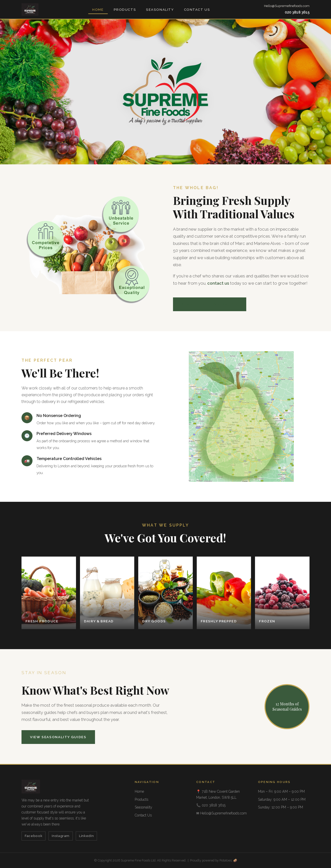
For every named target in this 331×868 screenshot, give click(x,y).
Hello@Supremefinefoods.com (287, 6)
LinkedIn (86, 836)
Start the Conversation (210, 304)
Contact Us (197, 10)
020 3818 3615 (297, 12)
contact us (218, 283)
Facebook (33, 836)
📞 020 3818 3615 (211, 805)
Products (125, 10)
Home (98, 10)
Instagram (61, 836)
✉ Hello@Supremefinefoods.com (221, 813)
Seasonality (160, 10)
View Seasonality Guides (58, 737)
